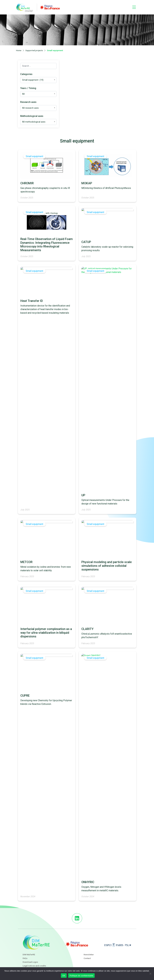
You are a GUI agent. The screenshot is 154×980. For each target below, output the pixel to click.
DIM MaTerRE (29, 955)
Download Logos (30, 962)
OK (64, 976)
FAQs (25, 958)
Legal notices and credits (34, 966)
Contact (87, 958)
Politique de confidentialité (81, 976)
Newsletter (89, 955)
